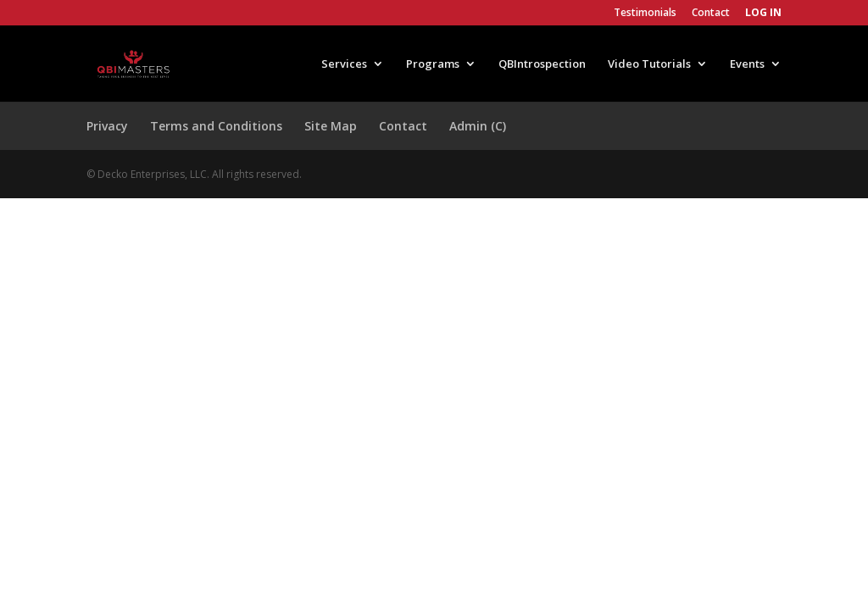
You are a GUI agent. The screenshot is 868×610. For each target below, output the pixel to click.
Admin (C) (478, 126)
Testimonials (645, 14)
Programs (433, 64)
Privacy (107, 126)
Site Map (331, 126)
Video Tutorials (649, 64)
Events (747, 64)
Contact (711, 14)
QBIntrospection (542, 64)
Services (344, 64)
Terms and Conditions (216, 126)
